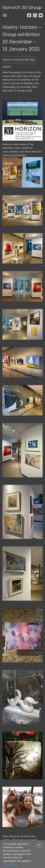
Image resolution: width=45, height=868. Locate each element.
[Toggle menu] (5, 15)
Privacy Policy (10, 864)
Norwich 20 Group (22, 7)
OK (39, 845)
